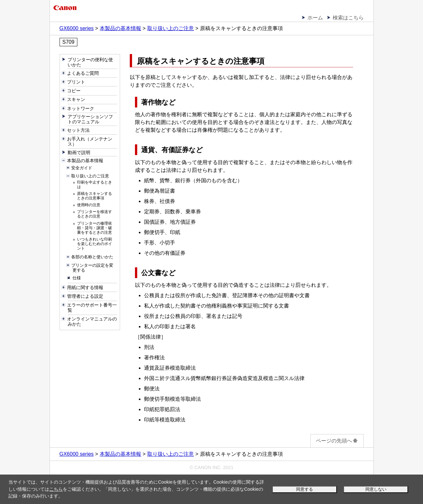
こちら (56, 489)
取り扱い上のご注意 (171, 28)
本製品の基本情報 (120, 28)
